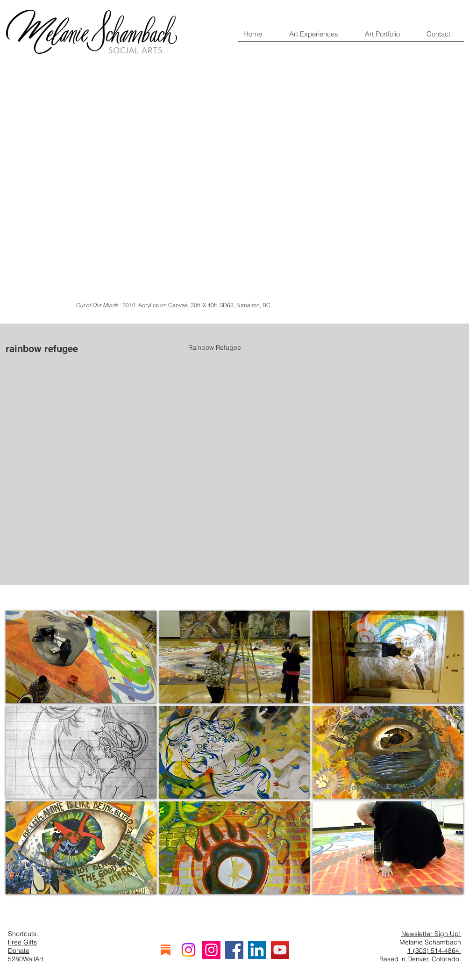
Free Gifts (22, 942)
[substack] (166, 950)
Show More (234, 912)
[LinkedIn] (257, 950)
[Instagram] (188, 950)
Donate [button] (19, 951)
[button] (81, 657)
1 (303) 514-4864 (434, 951)
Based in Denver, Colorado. (420, 959)
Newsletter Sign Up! (431, 934)
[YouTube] (280, 950)
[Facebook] (234, 950)
